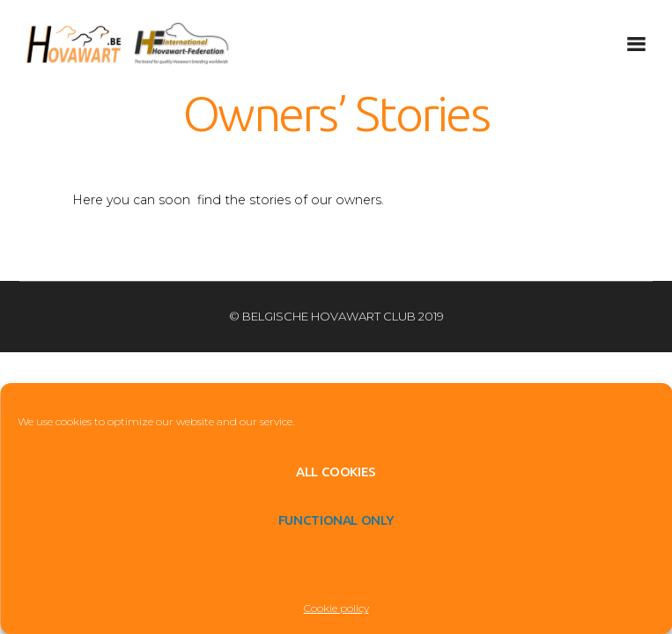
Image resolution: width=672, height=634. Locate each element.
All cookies (336, 472)
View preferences (336, 568)
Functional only (336, 520)
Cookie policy (336, 608)
